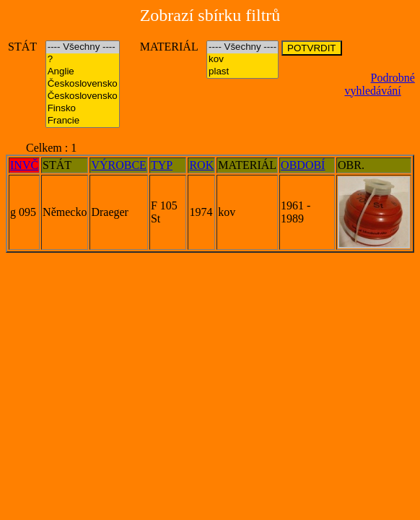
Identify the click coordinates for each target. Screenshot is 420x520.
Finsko (83, 109)
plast (242, 72)
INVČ (24, 165)
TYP (162, 165)
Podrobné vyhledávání (380, 84)
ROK (201, 165)
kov (242, 60)
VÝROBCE (118, 165)
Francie (83, 121)
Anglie (83, 72)
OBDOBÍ (303, 165)
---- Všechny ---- (83, 47)
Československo (83, 84)
